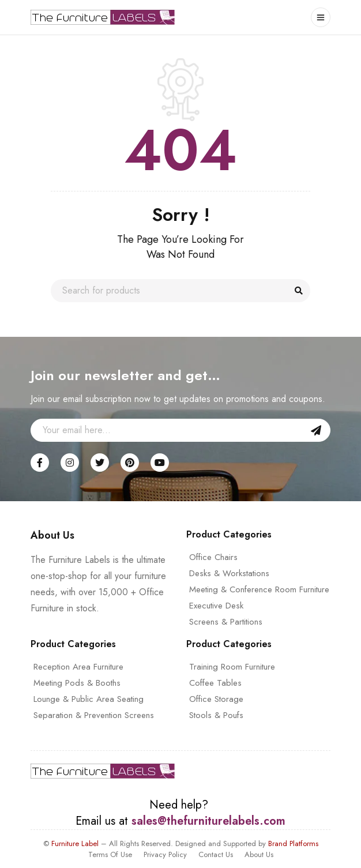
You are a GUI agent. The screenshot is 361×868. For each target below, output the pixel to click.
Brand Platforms (293, 843)
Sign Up (316, 430)
